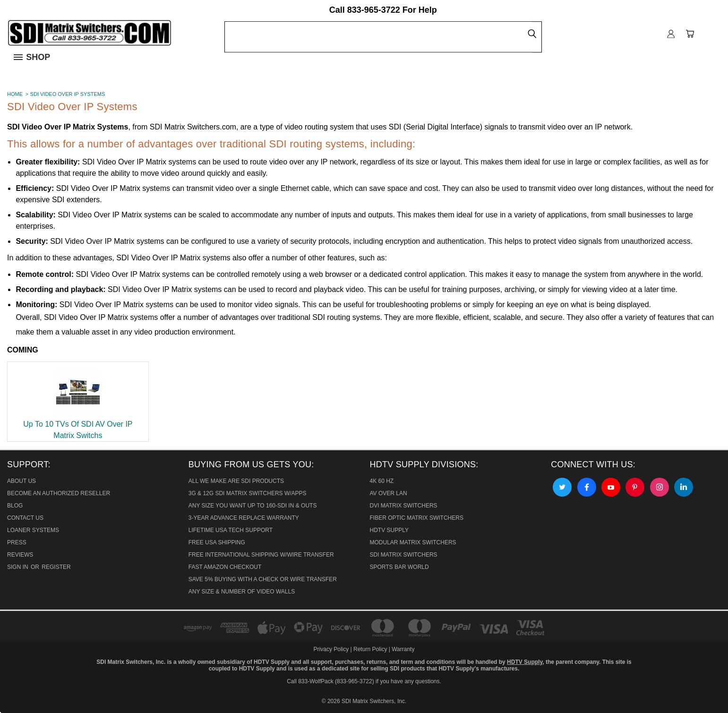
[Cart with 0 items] (690, 34)
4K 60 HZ (382, 481)
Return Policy (370, 649)
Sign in (18, 567)
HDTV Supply (389, 530)
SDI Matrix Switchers (404, 555)
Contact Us (25, 518)
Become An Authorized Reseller (59, 493)
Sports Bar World (399, 567)
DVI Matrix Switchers (404, 506)
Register (56, 567)
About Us (21, 481)
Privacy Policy (332, 649)
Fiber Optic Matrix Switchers (417, 518)
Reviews (20, 555)
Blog (15, 506)
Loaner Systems (33, 530)
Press (17, 542)
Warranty (403, 649)
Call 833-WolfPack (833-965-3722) (330, 681)
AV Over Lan (389, 493)
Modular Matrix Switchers (413, 542)
